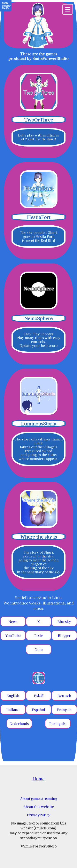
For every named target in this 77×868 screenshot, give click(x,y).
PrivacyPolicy (39, 815)
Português (58, 724)
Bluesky (64, 621)
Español (38, 710)
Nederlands (19, 724)
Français (64, 710)
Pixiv (38, 635)
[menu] (68, 9)
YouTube (13, 635)
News (13, 621)
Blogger (64, 635)
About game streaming (39, 798)
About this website (38, 807)
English (13, 696)
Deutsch (64, 696)
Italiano (13, 710)
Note (39, 649)
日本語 (39, 696)
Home (39, 779)
